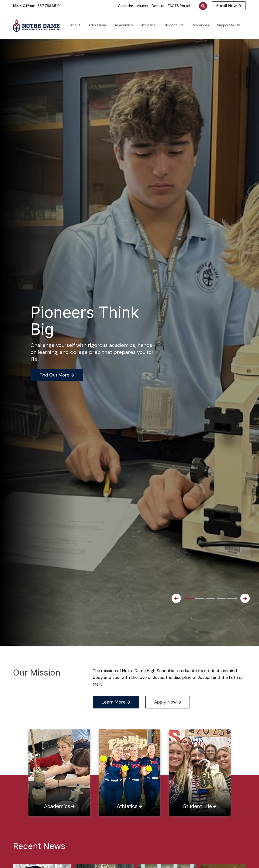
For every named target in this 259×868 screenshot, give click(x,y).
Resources (202, 25)
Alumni (142, 6)
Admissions (99, 25)
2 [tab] (200, 598)
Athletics (150, 25)
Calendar (126, 6)
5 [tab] (232, 598)
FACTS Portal (179, 6)
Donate (158, 6)
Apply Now (168, 702)
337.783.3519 (49, 6)
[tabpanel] (96, 343)
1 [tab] (189, 598)
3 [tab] (211, 598)
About (77, 25)
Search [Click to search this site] (203, 6)
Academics (126, 25)
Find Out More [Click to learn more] (57, 375)
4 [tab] (221, 598)
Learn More (116, 702)
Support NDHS (230, 25)
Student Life (176, 25)
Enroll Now (229, 6)
